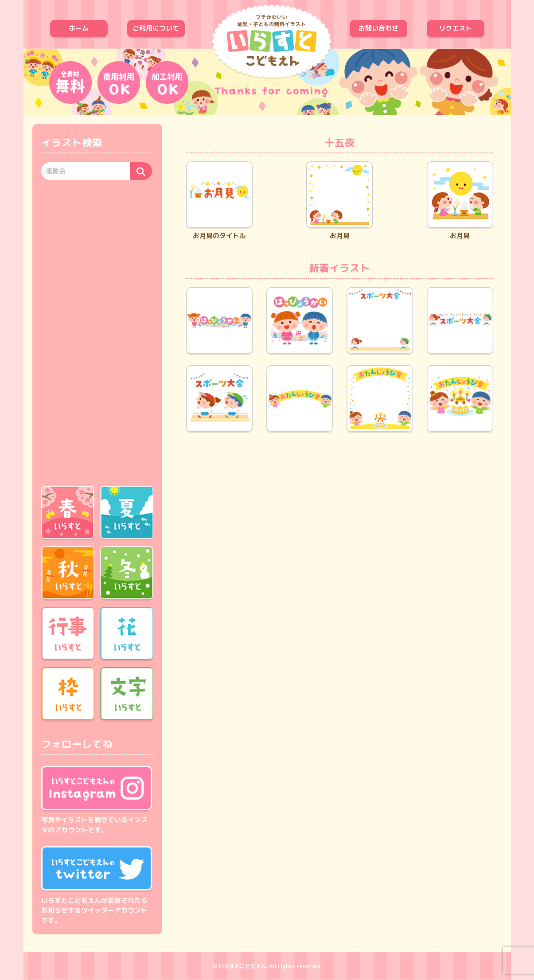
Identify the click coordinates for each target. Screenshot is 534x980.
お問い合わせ (378, 28)
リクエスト (455, 28)
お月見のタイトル (219, 201)
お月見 (339, 201)
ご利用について (156, 28)
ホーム (79, 28)
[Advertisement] (97, 332)
